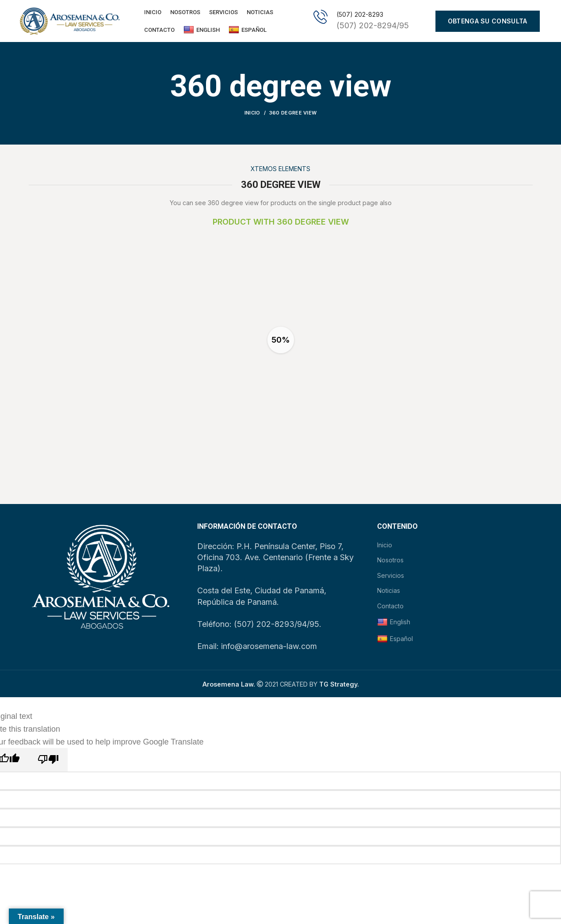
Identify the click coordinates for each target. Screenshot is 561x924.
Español (248, 31)
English (202, 31)
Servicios (391, 578)
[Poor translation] (48, 762)
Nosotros (390, 562)
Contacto (390, 608)
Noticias (389, 593)
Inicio (252, 115)
